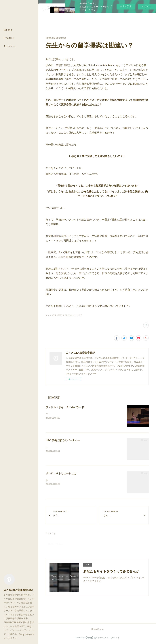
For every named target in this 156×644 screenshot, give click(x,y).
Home (8, 30)
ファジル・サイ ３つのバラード (65, 407)
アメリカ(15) (51, 315)
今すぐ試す (126, 6)
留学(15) (61, 315)
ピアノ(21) (78, 315)
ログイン (147, 6)
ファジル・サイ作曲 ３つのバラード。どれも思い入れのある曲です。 (81, 414)
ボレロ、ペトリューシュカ (61, 473)
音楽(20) (69, 315)
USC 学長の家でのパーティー (63, 440)
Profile (9, 38)
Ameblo (9, 46)
